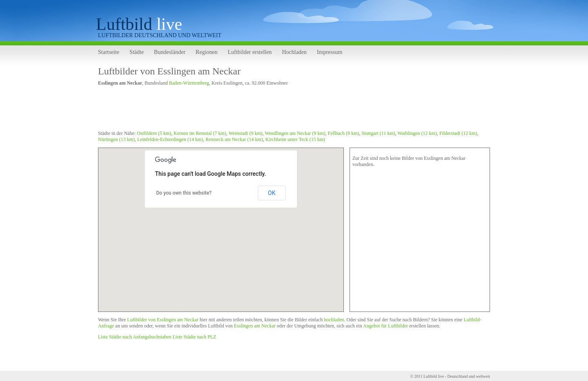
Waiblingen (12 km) (417, 133)
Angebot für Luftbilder (385, 326)
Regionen (207, 52)
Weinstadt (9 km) (246, 133)
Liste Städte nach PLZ (195, 337)
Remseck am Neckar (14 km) (234, 139)
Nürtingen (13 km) (116, 139)
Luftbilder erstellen (250, 52)
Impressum (330, 52)
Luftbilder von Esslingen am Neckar (169, 71)
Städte (137, 52)
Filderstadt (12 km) (458, 133)
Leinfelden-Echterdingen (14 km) (170, 139)
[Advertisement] (247, 110)
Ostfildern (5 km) (154, 133)
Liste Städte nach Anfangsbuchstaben (135, 337)
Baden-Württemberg (189, 83)
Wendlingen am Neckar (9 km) (295, 133)
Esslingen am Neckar (255, 326)
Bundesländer (170, 52)
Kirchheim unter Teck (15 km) (295, 139)
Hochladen (294, 52)
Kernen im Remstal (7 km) (200, 133)
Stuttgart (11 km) (379, 133)
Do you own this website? (184, 193)
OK (272, 193)
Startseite (109, 52)
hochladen (334, 320)
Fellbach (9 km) (344, 133)
